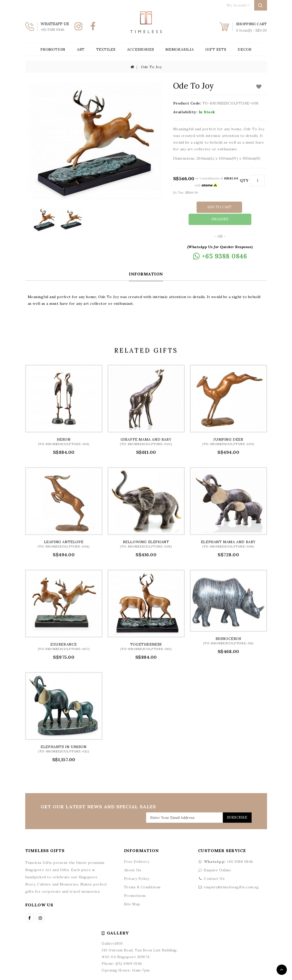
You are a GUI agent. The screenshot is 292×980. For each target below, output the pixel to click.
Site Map (132, 892)
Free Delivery (137, 849)
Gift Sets (216, 49)
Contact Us (214, 866)
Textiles (106, 49)
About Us (133, 858)
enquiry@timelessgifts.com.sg (231, 875)
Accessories (141, 49)
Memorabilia (180, 49)
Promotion (53, 49)
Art (81, 49)
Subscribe (235, 805)
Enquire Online (217, 858)
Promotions (135, 883)
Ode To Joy (151, 67)
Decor (245, 49)
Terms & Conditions (142, 875)
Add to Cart (198, 207)
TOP (282, 970)
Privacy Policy (137, 866)
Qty (244, 180)
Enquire (244, 207)
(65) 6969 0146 (129, 951)
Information (146, 262)
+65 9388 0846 (226, 849)
